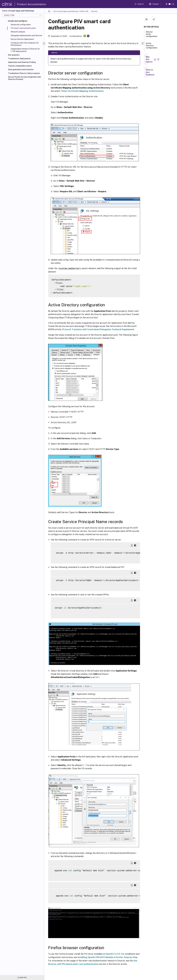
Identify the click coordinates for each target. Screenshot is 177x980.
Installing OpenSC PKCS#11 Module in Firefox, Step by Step (108, 957)
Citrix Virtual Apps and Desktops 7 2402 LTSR (71, 11)
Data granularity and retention (21, 69)
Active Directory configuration (152, 47)
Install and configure (18, 21)
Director (94, 11)
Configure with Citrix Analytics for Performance (25, 44)
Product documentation (32, 4)
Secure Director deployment (22, 39)
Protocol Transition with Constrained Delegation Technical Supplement (98, 329)
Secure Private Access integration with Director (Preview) (25, 78)
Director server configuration (152, 35)
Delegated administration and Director (26, 36)
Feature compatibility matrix (20, 66)
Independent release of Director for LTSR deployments (25, 50)
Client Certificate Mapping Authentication (82, 91)
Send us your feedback (150, 72)
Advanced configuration (21, 25)
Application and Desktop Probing (22, 62)
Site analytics (14, 55)
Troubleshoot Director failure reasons (24, 73)
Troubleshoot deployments (19, 59)
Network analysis (18, 32)
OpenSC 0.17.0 (113, 954)
